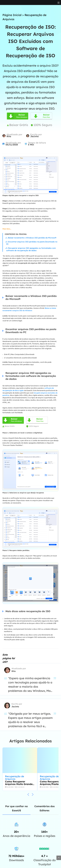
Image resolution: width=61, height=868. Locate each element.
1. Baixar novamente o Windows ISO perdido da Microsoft (31, 238)
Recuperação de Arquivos (15, 778)
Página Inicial (12, 15)
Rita (9, 136)
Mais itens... (7, 229)
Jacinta (34, 136)
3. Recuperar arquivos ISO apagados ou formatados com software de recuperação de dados (31, 249)
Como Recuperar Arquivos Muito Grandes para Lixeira (19, 783)
